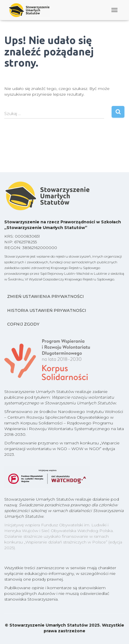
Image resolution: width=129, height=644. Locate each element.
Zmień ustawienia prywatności (46, 296)
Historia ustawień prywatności (47, 310)
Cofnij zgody (23, 324)
